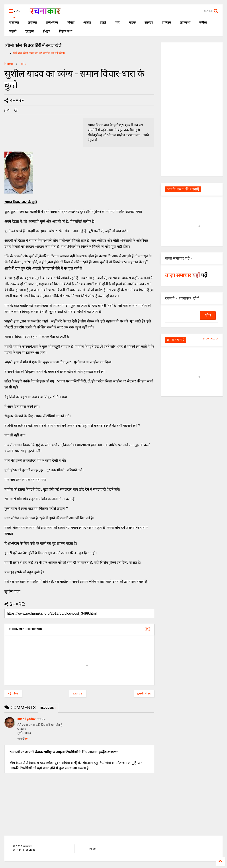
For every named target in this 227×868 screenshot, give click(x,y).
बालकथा (14, 22)
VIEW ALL (211, 339)
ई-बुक (47, 31)
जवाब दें (22, 739)
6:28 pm (41, 719)
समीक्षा (203, 22)
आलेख (87, 22)
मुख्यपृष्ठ (78, 694)
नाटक (132, 22)
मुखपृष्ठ (92, 849)
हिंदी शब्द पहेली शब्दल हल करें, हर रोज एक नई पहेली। (39, 53)
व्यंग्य (117, 22)
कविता (71, 22)
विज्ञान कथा (66, 31)
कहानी (13, 31)
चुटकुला (30, 31)
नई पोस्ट (13, 694)
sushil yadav (26, 719)
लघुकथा (32, 22)
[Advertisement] (192, 109)
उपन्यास (166, 22)
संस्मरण (149, 22)
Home (9, 64)
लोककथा (185, 22)
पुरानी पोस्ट (144, 694)
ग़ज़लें (103, 22)
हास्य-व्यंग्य (52, 22)
